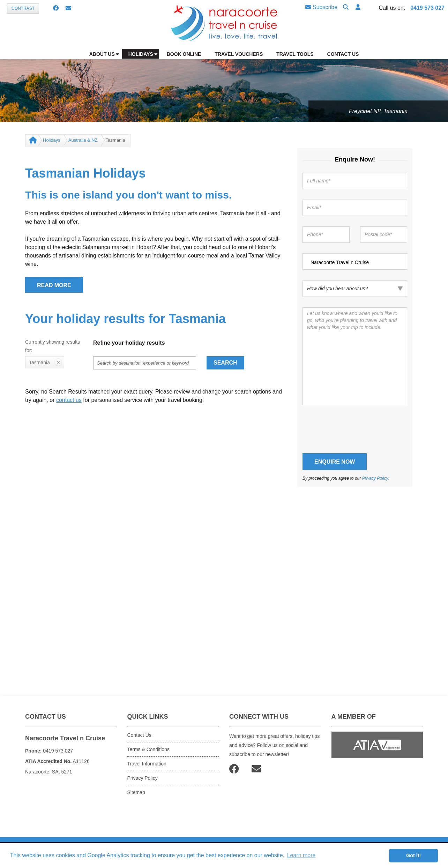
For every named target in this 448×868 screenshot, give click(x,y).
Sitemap (136, 792)
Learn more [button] (301, 855)
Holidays (52, 140)
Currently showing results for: (53, 346)
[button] (358, 8)
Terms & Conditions (148, 749)
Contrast (23, 8)
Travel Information (147, 764)
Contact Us (139, 735)
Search (225, 363)
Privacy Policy (375, 478)
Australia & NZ (83, 140)
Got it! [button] (413, 855)
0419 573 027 (427, 8)
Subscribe (321, 7)
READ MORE (54, 285)
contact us (69, 400)
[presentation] (356, 429)
